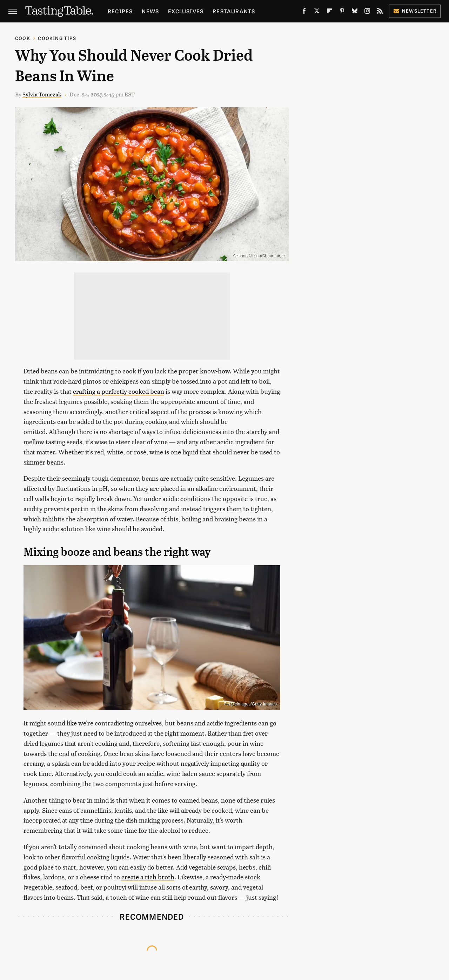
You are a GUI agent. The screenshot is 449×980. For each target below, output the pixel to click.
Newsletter (415, 11)
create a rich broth (148, 877)
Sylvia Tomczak (42, 94)
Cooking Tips (57, 38)
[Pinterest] (342, 12)
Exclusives (186, 11)
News (150, 11)
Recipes (120, 11)
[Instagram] (367, 12)
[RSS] (380, 12)
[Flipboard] (329, 12)
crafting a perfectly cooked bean (119, 391)
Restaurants (234, 11)
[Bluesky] (355, 12)
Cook (23, 38)
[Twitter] (317, 12)
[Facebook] (304, 12)
